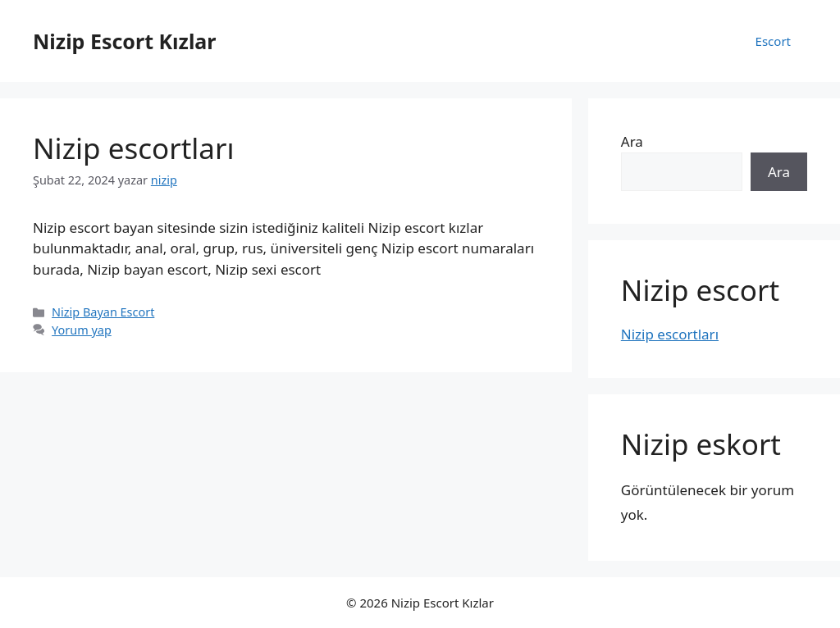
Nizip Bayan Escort (103, 312)
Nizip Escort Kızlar (125, 41)
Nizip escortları (133, 148)
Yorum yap (82, 330)
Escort (773, 41)
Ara (632, 141)
